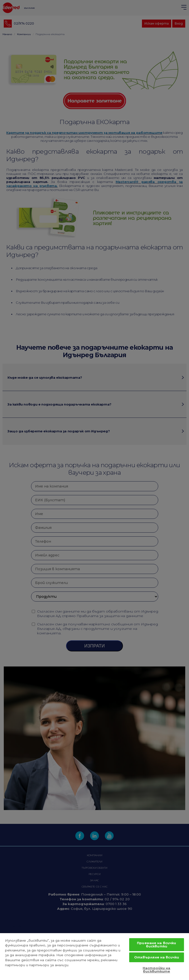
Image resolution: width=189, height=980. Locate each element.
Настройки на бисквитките (157, 970)
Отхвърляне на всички (157, 957)
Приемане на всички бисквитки (156, 945)
